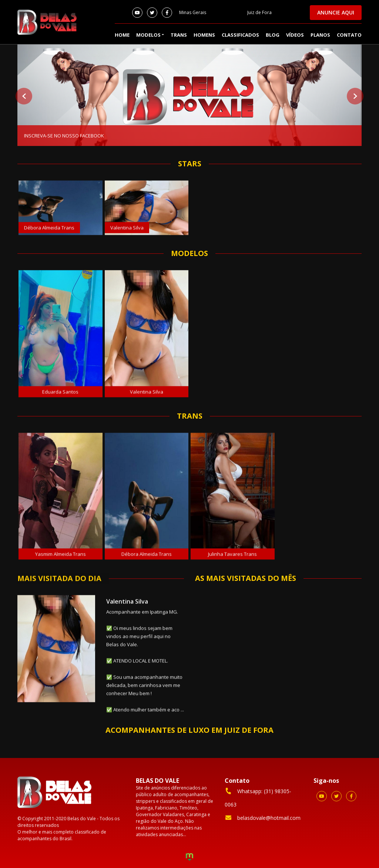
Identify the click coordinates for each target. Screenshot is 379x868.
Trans (179, 35)
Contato (349, 35)
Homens (204, 35)
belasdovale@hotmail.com (263, 818)
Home (122, 35)
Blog (273, 35)
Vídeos (295, 35)
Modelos (148, 35)
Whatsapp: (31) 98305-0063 (258, 797)
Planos (320, 35)
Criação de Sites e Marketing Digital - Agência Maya (189, 858)
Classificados (240, 35)
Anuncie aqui (336, 12)
